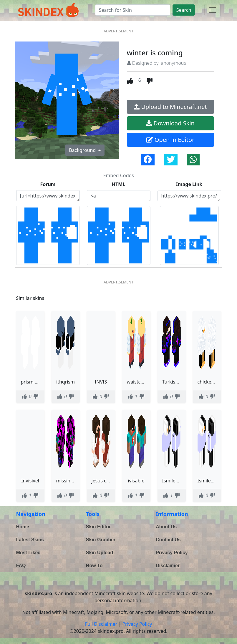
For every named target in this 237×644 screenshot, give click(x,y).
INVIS (101, 382)
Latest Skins (30, 540)
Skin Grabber (101, 540)
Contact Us (168, 540)
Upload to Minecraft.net (170, 107)
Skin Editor (98, 527)
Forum (48, 184)
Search (184, 10)
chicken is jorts (214, 382)
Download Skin (170, 123)
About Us (166, 527)
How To (94, 566)
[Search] (133, 10)
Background (83, 150)
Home (23, 527)
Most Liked (29, 553)
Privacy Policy (172, 553)
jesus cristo (104, 481)
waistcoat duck (143, 382)
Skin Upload (100, 553)
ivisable (136, 481)
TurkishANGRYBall (182, 382)
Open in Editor (170, 140)
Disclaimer (168, 566)
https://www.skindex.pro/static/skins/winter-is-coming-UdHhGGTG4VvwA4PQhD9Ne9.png (189, 196)
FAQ (21, 566)
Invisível (30, 481)
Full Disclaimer (101, 624)
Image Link (189, 184)
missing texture (73, 481)
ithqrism (66, 382)
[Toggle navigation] (213, 10)
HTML (119, 184)
